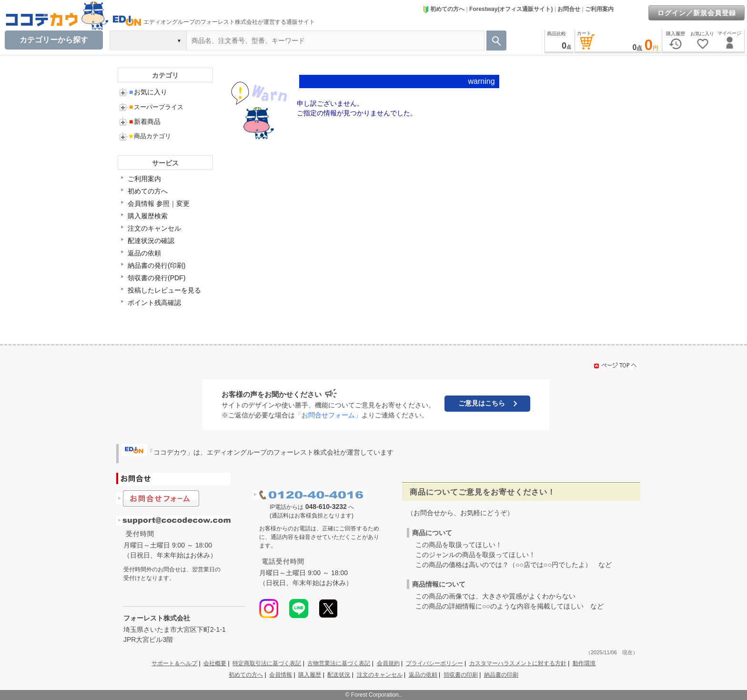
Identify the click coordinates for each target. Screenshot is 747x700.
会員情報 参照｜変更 (159, 203)
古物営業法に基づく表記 (339, 663)
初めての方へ (444, 9)
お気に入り (148, 92)
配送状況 (339, 675)
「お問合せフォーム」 (328, 415)
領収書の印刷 (461, 675)
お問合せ (569, 9)
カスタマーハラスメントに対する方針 (518, 663)
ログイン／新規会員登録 (697, 13)
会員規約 (388, 663)
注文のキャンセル (154, 228)
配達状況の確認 (151, 241)
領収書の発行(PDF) (156, 278)
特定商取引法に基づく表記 (267, 663)
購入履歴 (310, 675)
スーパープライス (156, 107)
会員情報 (281, 675)
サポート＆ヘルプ (174, 663)
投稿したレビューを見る (164, 290)
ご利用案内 (599, 9)
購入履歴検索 (148, 216)
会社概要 (215, 663)
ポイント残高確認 (154, 303)
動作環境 (584, 663)
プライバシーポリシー (434, 663)
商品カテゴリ (150, 136)
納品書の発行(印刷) (156, 265)
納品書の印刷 (501, 675)
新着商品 (145, 122)
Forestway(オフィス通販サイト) (511, 9)
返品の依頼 (144, 253)
